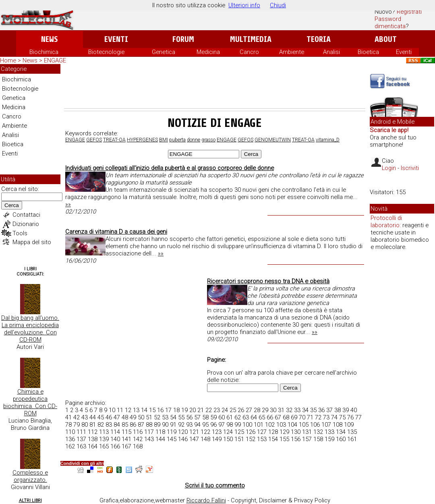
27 (249, 410)
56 (189, 417)
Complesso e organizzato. (30, 476)
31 (281, 410)
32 (289, 410)
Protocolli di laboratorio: (386, 222)
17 (168, 410)
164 (93, 446)
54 (173, 417)
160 (341, 439)
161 (352, 439)
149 (217, 439)
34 (305, 410)
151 (239, 439)
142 (138, 439)
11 (120, 410)
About (386, 39)
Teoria (319, 39)
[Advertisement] (215, 86)
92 (181, 425)
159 (329, 439)
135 (352, 432)
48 (125, 417)
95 (205, 425)
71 (310, 417)
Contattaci (26, 215)
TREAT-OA (114, 140)
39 (346, 410)
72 (318, 417)
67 (278, 417)
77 (358, 417)
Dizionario (26, 224)
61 (230, 417)
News (49, 39)
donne (194, 140)
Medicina (208, 52)
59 (213, 417)
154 (273, 439)
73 (326, 417)
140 (115, 439)
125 (239, 432)
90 (165, 425)
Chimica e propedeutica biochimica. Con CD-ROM (30, 402)
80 (85, 425)
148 (205, 439)
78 (68, 425)
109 (349, 425)
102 (270, 425)
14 (144, 410)
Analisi (331, 52)
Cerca (12, 205)
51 (149, 417)
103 (281, 425)
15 (152, 410)
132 (318, 432)
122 (205, 432)
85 (125, 425)
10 (112, 410)
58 (205, 417)
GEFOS (94, 140)
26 (241, 410)
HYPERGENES (142, 140)
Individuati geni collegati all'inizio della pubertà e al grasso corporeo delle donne (170, 168)
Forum (183, 39)
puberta (177, 140)
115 (126, 432)
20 (193, 410)
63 (246, 417)
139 (104, 439)
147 (194, 439)
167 (126, 446)
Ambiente (292, 52)
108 (338, 425)
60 (222, 417)
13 (136, 410)
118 (160, 432)
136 (70, 439)
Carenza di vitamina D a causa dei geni (116, 232)
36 (321, 410)
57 (197, 417)
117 (149, 432)
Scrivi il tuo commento (215, 485)
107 (326, 425)
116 (138, 432)
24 (225, 410)
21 (201, 410)
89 (157, 425)
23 (217, 410)
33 (297, 410)
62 (238, 417)
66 (270, 417)
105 (304, 425)
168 (138, 446)
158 (318, 439)
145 (172, 439)
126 (251, 432)
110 (70, 432)
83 (109, 425)
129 (284, 432)
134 (341, 432)
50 (141, 417)
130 (296, 432)
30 (273, 410)
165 (104, 446)
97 (222, 425)
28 (257, 410)
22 (209, 410)
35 (313, 410)
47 (117, 417)
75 (342, 417)
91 (173, 425)
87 (141, 425)
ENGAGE (75, 140)
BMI (164, 140)
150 (228, 439)
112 (93, 432)
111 (81, 432)
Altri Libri (30, 501)
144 (160, 439)
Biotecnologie (106, 52)
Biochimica (44, 52)
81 (93, 425)
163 (81, 446)
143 (149, 439)
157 (307, 439)
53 (165, 417)
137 (81, 439)
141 (126, 439)
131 (307, 432)
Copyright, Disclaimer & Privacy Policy (281, 500)
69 (294, 417)
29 (265, 410)
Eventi (116, 39)
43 (85, 417)
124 (228, 432)
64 (254, 417)
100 (247, 425)
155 (284, 439)
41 (68, 417)
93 (189, 425)
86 (133, 425)
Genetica (164, 52)
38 (338, 410)
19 (184, 410)
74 (334, 417)
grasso (208, 140)
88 (149, 425)
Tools (20, 233)
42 (77, 417)
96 (213, 425)
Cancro (249, 52)
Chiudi (278, 5)
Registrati (409, 12)
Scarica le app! (389, 130)
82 (101, 425)
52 (157, 417)
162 (70, 446)
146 (183, 439)
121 (194, 432)
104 (292, 425)
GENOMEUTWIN (273, 140)
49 (133, 417)
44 (93, 417)
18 (176, 410)
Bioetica (368, 52)
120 (183, 432)
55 (181, 417)
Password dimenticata (390, 23)
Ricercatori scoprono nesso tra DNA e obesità (268, 281)
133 (329, 432)
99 (238, 425)
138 (93, 439)
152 (251, 439)
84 (117, 425)
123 (217, 432)
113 (104, 432)
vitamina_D (328, 140)
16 (160, 410)
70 (302, 417)
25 (233, 410)
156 (296, 439)
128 (273, 432)
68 (286, 417)
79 (77, 425)
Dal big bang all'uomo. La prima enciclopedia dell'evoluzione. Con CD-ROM (30, 329)
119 (172, 432)
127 (262, 432)
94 (197, 425)
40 (354, 410)
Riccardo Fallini (206, 500)
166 (115, 446)
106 (315, 425)
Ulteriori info (244, 5)
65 (262, 417)
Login (389, 168)
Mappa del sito (32, 242)
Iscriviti (410, 168)
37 (329, 410)
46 (109, 417)
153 (262, 439)
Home (8, 60)
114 (115, 432)
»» (68, 204)
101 (259, 425)
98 (230, 425)
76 (350, 417)
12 (128, 410)
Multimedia (251, 39)
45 (101, 417)
